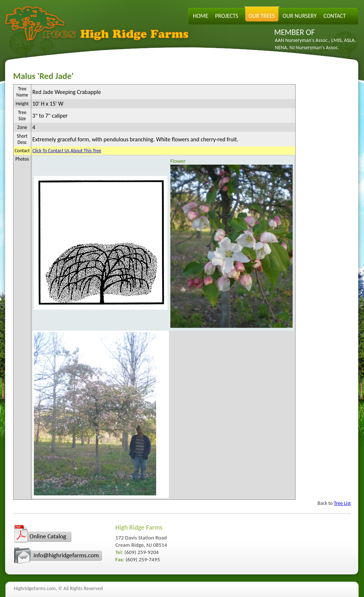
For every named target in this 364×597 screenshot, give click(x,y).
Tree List (342, 503)
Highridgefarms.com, (35, 588)
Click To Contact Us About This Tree (67, 151)
